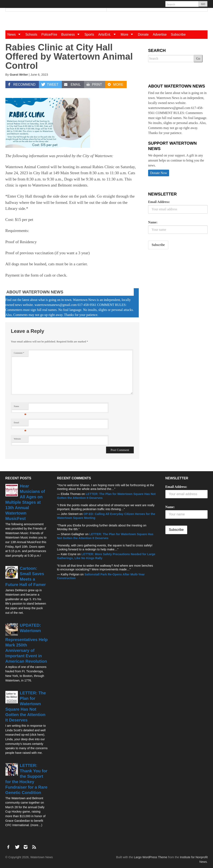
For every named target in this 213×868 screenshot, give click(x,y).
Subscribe (178, 34)
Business (72, 34)
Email (20, 424)
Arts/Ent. (108, 34)
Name (20, 407)
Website (17, 439)
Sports (89, 34)
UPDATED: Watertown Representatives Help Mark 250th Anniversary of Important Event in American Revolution (27, 643)
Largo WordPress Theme (151, 857)
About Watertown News (35, 292)
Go (198, 58)
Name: (153, 222)
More (128, 34)
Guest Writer (19, 75)
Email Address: (159, 202)
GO (203, 4)
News (15, 34)
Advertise (160, 34)
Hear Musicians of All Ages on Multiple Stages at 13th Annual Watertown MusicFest (25, 502)
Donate (143, 34)
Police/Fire (49, 34)
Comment (19, 353)
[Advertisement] (179, 285)
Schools (31, 34)
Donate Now (159, 173)
